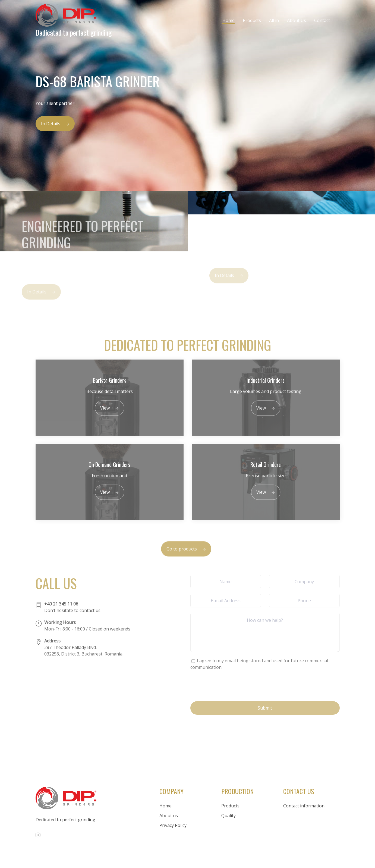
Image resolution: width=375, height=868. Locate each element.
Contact (322, 20)
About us (169, 816)
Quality (229, 816)
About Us (297, 20)
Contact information (304, 806)
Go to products (186, 556)
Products (252, 20)
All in (274, 20)
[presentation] (232, 685)
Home (229, 20)
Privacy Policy (173, 825)
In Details (55, 124)
